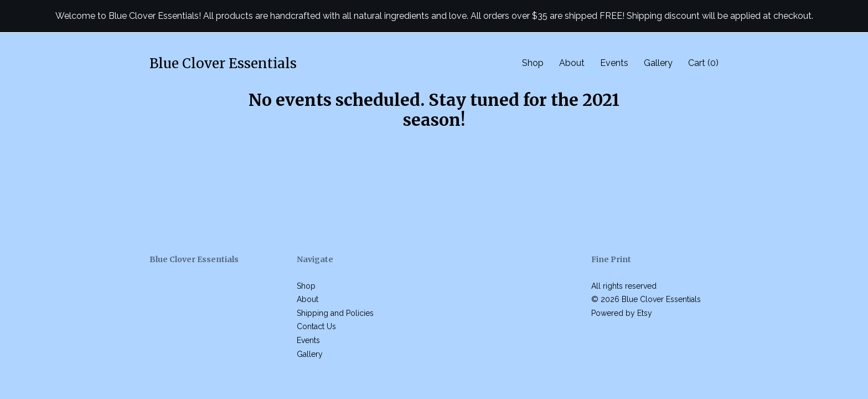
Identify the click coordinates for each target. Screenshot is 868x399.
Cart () (703, 63)
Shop (533, 63)
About (572, 63)
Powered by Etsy (622, 313)
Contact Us (316, 326)
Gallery (658, 63)
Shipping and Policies (335, 313)
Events (614, 63)
